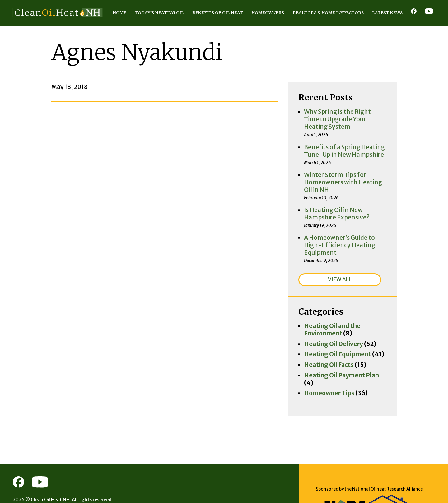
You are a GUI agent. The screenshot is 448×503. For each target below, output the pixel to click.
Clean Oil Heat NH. (51, 466)
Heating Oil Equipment (346, 330)
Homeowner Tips (338, 359)
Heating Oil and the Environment (359, 310)
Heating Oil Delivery (342, 320)
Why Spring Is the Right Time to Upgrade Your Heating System (367, 129)
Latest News (357, 30)
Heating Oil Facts (338, 340)
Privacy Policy (30, 486)
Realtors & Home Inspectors (284, 30)
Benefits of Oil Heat (146, 30)
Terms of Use (64, 486)
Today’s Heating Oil (73, 30)
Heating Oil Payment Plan (349, 350)
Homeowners (210, 30)
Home (20, 30)
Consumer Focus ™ (49, 476)
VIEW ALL (363, 264)
